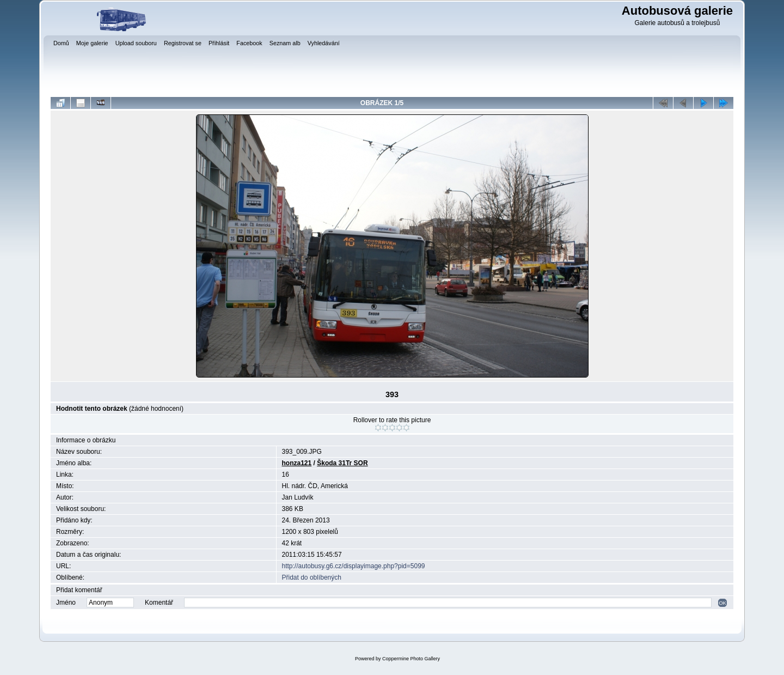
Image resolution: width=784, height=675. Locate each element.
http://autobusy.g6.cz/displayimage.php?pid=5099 (354, 566)
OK (722, 603)
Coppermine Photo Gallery (411, 659)
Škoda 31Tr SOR (342, 463)
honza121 (297, 463)
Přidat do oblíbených (312, 577)
